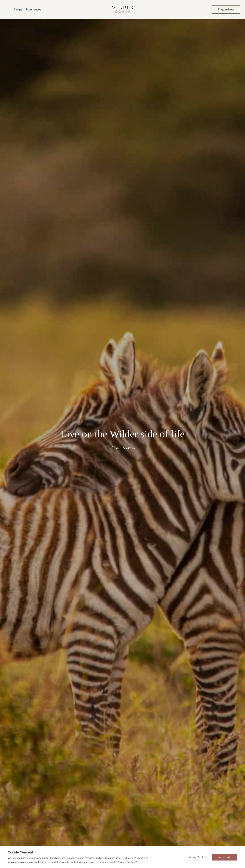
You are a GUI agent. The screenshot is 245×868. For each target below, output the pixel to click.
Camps (18, 9)
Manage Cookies (198, 857)
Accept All (225, 857)
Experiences (33, 9)
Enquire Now (226, 9)
